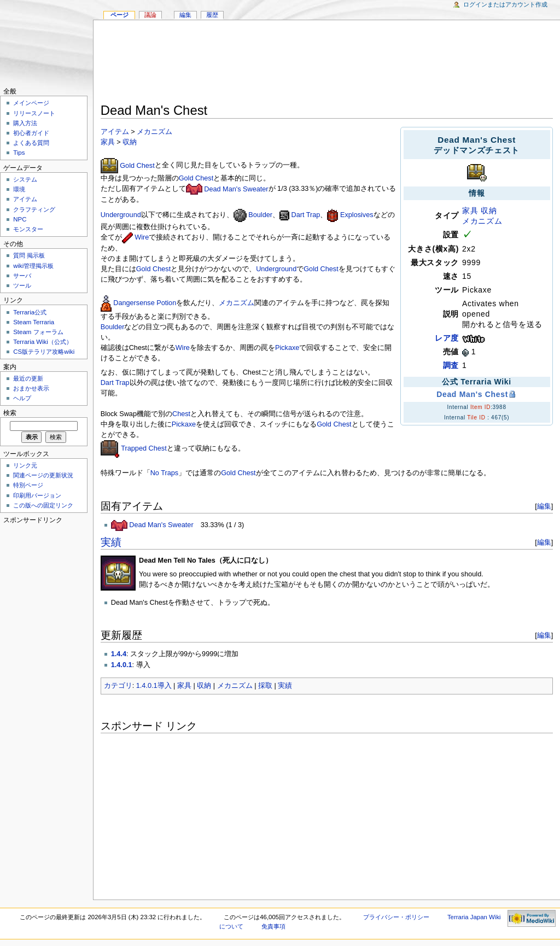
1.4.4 (119, 654)
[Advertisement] (327, 63)
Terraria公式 (30, 312)
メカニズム (482, 221)
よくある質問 (31, 143)
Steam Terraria (34, 322)
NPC (20, 219)
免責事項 (273, 926)
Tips (19, 153)
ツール (22, 285)
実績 (111, 542)
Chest (181, 414)
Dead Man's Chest (472, 394)
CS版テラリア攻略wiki (44, 352)
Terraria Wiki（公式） (43, 342)
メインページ (31, 103)
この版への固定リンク (43, 505)
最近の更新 (28, 378)
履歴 (212, 15)
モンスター (28, 229)
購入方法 (25, 123)
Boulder (260, 215)
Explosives (357, 215)
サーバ (22, 276)
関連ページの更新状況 (43, 475)
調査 (451, 365)
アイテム (115, 132)
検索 (10, 413)
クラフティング (34, 209)
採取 (265, 686)
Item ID (480, 407)
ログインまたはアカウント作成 (505, 4)
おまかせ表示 (31, 388)
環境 (19, 189)
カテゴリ (118, 686)
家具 (470, 211)
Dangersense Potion (145, 303)
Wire (142, 237)
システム (25, 179)
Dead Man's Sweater (236, 189)
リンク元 (25, 465)
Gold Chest (137, 166)
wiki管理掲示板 (33, 266)
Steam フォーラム (38, 332)
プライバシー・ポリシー (396, 917)
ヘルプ (22, 398)
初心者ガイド (31, 133)
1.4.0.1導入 (154, 686)
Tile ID (476, 417)
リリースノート (34, 113)
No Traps (164, 473)
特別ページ (28, 485)
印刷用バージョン (37, 495)
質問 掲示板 (29, 255)
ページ (119, 15)
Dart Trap (306, 215)
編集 (544, 506)
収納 (489, 211)
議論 (150, 15)
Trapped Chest (144, 448)
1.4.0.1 (122, 665)
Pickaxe (287, 348)
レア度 (447, 338)
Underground (121, 215)
